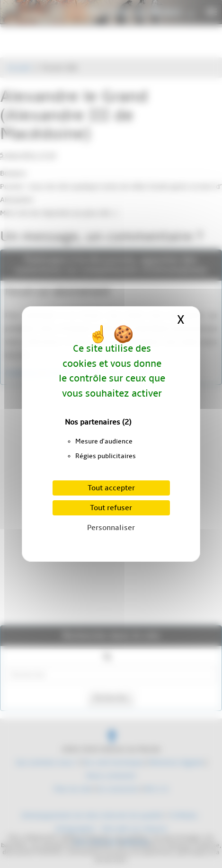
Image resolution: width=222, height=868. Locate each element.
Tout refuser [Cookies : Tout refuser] (111, 508)
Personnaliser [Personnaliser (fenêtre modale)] (111, 528)
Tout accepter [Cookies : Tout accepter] (111, 488)
